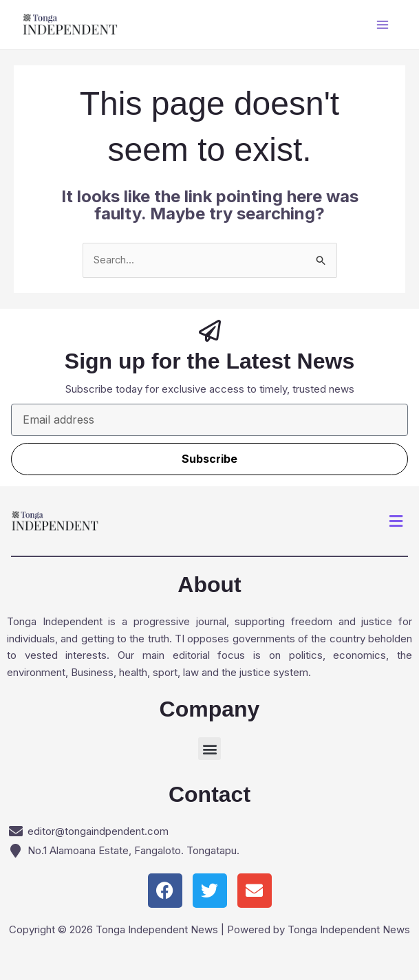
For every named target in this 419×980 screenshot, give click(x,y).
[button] (396, 521)
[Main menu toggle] (383, 24)
